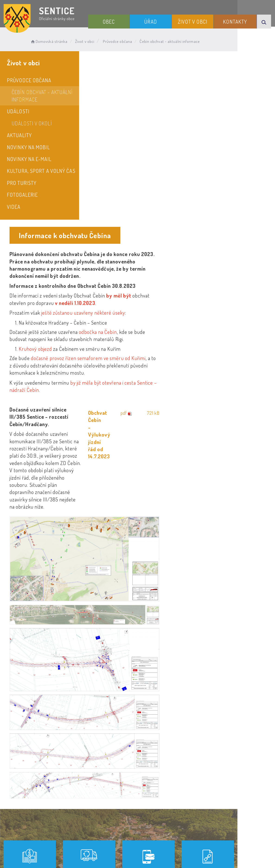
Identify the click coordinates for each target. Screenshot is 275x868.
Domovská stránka (53, 41)
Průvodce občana (121, 41)
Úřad (160, 20)
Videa (14, 207)
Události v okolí (32, 123)
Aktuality (19, 135)
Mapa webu (175, 819)
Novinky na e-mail (29, 159)
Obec (122, 20)
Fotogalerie (22, 195)
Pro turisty (22, 183)
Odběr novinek (138, 819)
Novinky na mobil (28, 147)
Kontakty (237, 20)
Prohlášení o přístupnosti (87, 819)
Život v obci (198, 20)
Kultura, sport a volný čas (41, 171)
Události (18, 111)
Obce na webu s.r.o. (215, 841)
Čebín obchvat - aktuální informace (42, 96)
